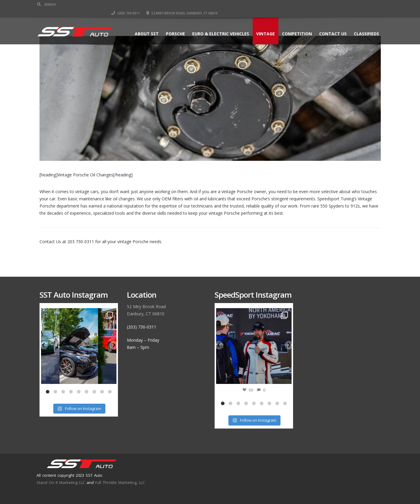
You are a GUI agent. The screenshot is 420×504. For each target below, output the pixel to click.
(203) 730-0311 (289, 4)
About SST (145, 25)
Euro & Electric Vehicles (219, 25)
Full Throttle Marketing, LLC (120, 482)
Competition (295, 25)
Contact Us (331, 25)
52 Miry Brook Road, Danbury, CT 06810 (345, 4)
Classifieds (364, 25)
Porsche (173, 25)
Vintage (263, 25)
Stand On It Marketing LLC (61, 482)
